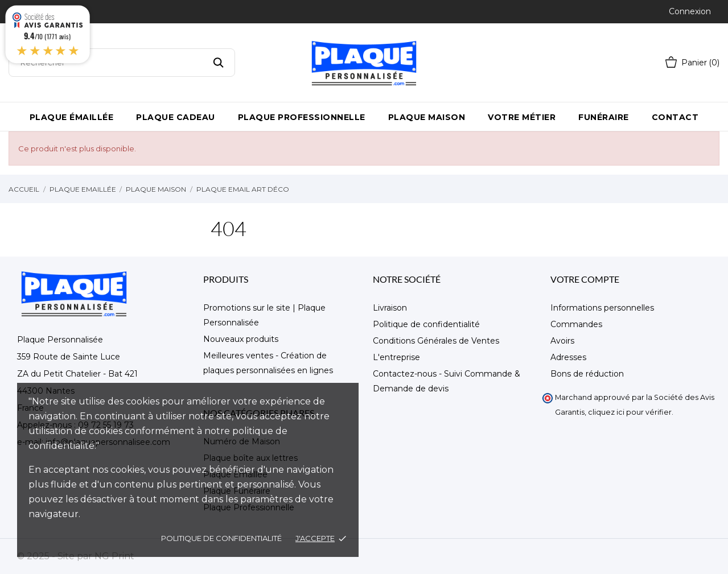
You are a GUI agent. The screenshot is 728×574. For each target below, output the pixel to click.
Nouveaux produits (241, 339)
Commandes (576, 324)
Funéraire (604, 117)
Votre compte (585, 279)
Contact (675, 117)
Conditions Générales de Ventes (436, 341)
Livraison (390, 308)
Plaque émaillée (72, 117)
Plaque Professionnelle (302, 117)
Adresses (568, 357)
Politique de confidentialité (221, 538)
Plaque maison (427, 117)
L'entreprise (396, 357)
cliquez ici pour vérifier (630, 412)
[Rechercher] (122, 63)
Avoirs (562, 341)
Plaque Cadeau (176, 117)
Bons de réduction (587, 374)
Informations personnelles (602, 308)
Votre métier (522, 117)
